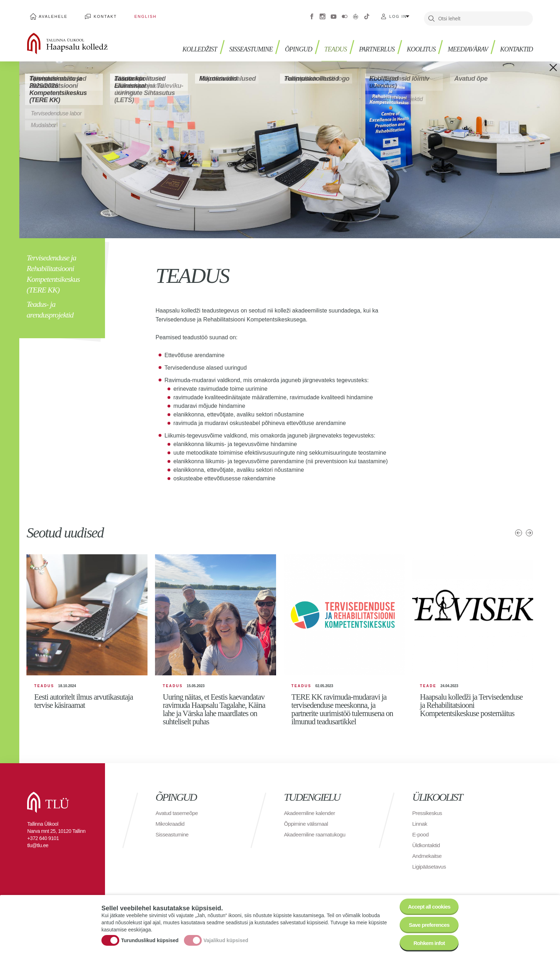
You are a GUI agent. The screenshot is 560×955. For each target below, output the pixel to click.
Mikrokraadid (171, 829)
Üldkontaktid (427, 851)
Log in (398, 14)
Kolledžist (181, 43)
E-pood (421, 840)
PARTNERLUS (368, 43)
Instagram (322, 14)
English (131, 14)
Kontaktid (515, 43)
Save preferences (427, 923)
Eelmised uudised (518, 529)
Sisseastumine (236, 43)
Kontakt (97, 14)
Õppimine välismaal (307, 829)
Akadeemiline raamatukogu (316, 840)
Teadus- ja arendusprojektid (50, 305)
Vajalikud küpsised (226, 938)
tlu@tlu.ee (38, 851)
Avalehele (51, 14)
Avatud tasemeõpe (178, 819)
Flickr (345, 14)
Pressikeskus (428, 819)
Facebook (312, 14)
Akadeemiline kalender (311, 819)
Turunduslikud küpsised (150, 938)
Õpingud (286, 43)
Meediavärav (464, 43)
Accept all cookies (427, 903)
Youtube (334, 14)
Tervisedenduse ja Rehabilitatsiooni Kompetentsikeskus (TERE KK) (53, 269)
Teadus (325, 43)
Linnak (420, 829)
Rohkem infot (427, 942)
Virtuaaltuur (356, 14)
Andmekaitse (428, 862)
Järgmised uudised (529, 529)
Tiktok (367, 14)
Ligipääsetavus (430, 872)
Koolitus (415, 43)
